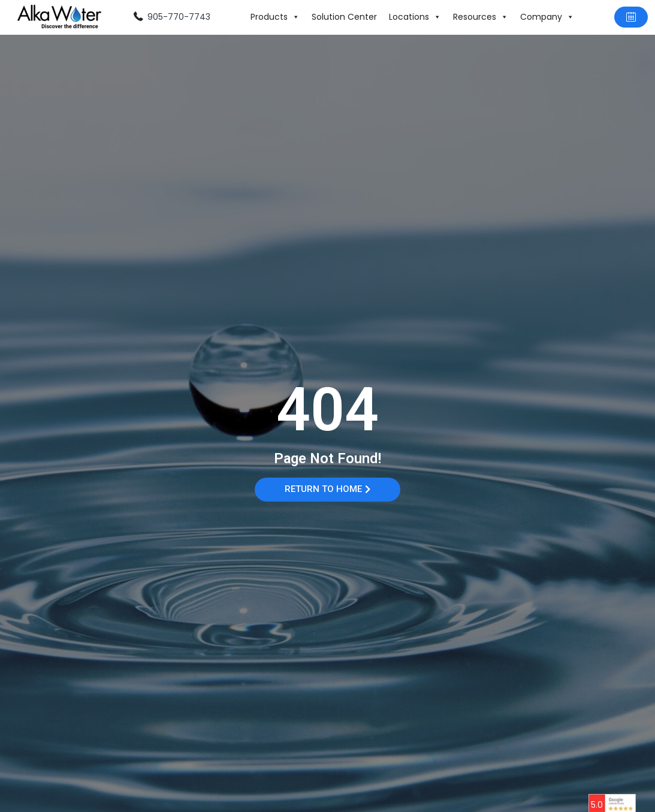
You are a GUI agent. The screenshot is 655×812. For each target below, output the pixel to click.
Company (547, 17)
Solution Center (344, 17)
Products (275, 17)
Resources (481, 17)
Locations (415, 17)
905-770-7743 (179, 17)
